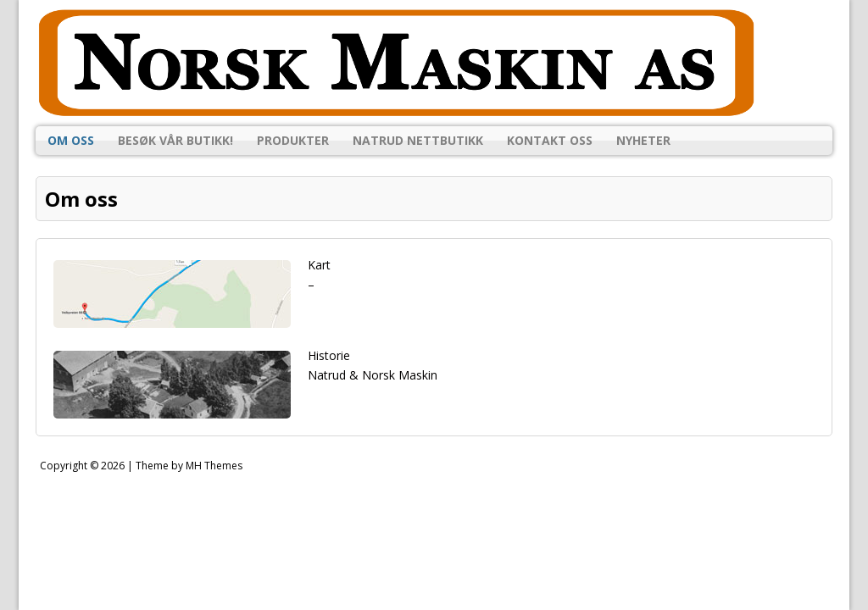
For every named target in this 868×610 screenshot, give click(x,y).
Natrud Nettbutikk (418, 140)
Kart (319, 265)
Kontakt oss (550, 140)
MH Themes (214, 466)
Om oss (71, 140)
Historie (329, 355)
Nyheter (643, 140)
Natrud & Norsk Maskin (373, 375)
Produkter (293, 140)
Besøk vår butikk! (175, 140)
